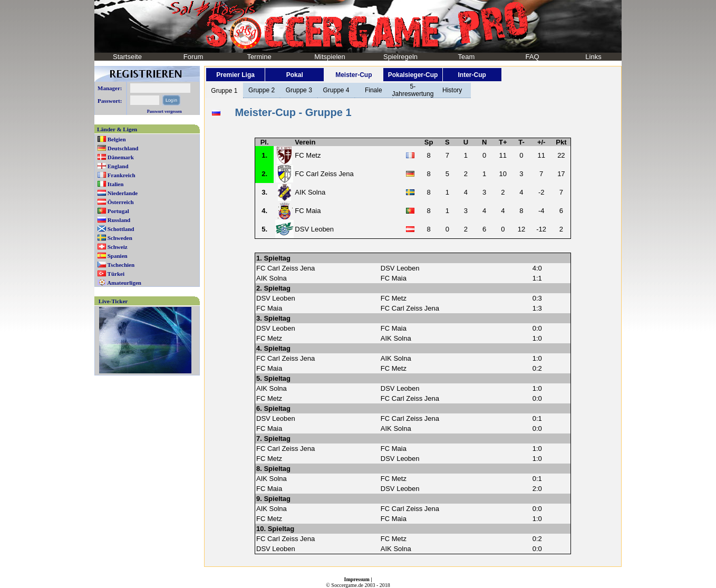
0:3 (537, 298)
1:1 (537, 278)
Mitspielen (330, 57)
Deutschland (123, 148)
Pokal (295, 75)
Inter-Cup (472, 75)
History (452, 90)
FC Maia (308, 211)
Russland (119, 220)
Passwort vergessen (165, 112)
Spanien (118, 256)
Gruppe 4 (336, 90)
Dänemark (121, 157)
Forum (193, 57)
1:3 (537, 308)
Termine (259, 57)
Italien (116, 184)
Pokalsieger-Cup (413, 75)
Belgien (117, 139)
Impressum (357, 579)
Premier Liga (235, 75)
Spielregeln (400, 57)
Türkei (116, 274)
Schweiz (118, 247)
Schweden (120, 238)
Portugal (118, 211)
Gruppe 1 (224, 91)
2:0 (537, 489)
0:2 (537, 368)
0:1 (537, 418)
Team (467, 57)
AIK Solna (310, 192)
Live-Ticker (113, 301)
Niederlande (123, 193)
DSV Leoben (314, 229)
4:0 (537, 268)
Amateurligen (124, 283)
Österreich (121, 202)
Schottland (121, 229)
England (118, 166)
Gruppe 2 (262, 90)
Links (593, 57)
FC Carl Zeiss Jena (324, 174)
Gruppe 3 (299, 90)
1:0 (537, 338)
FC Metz (308, 155)
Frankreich (122, 175)
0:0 (537, 328)
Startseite (127, 57)
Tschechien (121, 265)
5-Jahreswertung (413, 90)
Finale (374, 90)
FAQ (532, 57)
